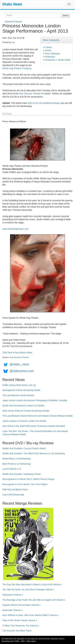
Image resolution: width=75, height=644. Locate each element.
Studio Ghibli (64, 60)
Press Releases (52, 54)
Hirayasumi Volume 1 (13, 595)
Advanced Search (13, 22)
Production (50, 57)
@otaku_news (19, 364)
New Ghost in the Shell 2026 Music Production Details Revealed (34, 426)
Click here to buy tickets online (17, 352)
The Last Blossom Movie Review (18, 395)
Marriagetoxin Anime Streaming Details (21, 390)
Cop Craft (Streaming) (13, 495)
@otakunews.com (22, 371)
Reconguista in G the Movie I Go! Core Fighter (25, 484)
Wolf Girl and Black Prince (15, 489)
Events (48, 50)
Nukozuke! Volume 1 (12, 610)
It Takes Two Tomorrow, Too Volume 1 (21, 626)
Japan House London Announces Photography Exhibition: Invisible (35, 400)
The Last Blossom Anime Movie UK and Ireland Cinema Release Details (37, 416)
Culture (48, 47)
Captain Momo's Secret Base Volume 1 (21, 605)
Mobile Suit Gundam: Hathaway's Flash (22, 474)
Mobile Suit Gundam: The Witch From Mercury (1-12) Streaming (33, 453)
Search (66, 15)
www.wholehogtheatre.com (15, 229)
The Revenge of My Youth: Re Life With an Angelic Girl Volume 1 (34, 600)
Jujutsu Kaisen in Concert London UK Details (24, 421)
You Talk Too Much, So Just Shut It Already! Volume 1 (28, 590)
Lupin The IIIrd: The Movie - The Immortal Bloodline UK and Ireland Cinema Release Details (35, 433)
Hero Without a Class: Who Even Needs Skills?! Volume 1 (31, 615)
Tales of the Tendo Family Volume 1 (20, 620)
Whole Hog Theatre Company (17, 68)
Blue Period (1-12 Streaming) (17, 464)
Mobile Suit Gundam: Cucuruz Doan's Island (24, 448)
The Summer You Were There (17, 631)
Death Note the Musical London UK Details (23, 406)
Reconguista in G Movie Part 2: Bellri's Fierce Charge (28, 479)
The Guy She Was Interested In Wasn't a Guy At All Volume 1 (32, 584)
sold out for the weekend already (44, 103)
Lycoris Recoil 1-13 (12, 469)
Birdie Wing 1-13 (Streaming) (17, 459)
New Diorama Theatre (30, 94)
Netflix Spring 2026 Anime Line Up (19, 385)
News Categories (51, 40)
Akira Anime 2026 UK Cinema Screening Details (26, 411)
